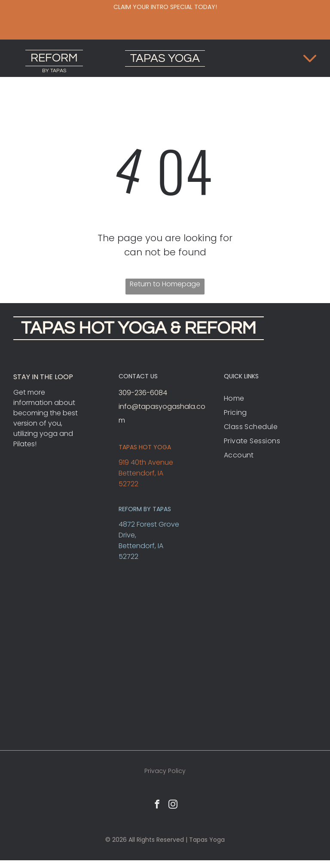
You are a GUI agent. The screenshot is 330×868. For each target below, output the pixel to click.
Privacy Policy (165, 771)
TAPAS (148, 58)
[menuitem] (270, 398)
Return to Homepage (165, 284)
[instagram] (173, 805)
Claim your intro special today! (165, 7)
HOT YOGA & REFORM (167, 328)
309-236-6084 (143, 393)
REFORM (54, 58)
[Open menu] (310, 58)
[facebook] (157, 805)
